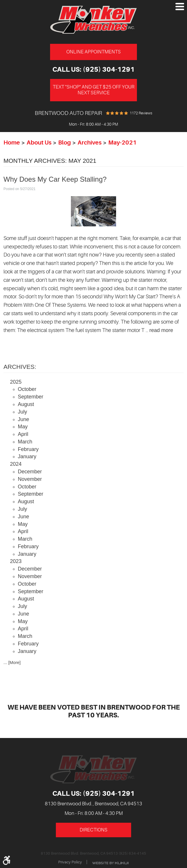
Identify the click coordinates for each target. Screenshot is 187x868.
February (28, 449)
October (27, 389)
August (26, 404)
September (31, 397)
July (23, 412)
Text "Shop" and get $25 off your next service (93, 90)
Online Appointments (93, 52)
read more (161, 330)
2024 (16, 464)
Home (12, 143)
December (30, 472)
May (23, 427)
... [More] (12, 662)
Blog (65, 143)
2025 (16, 382)
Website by (110, 863)
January (27, 456)
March (25, 442)
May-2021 (122, 143)
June (24, 419)
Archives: (20, 367)
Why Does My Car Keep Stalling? (55, 179)
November (30, 479)
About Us (39, 143)
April (23, 434)
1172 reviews (141, 113)
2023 (16, 561)
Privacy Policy (70, 862)
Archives (90, 143)
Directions (93, 830)
